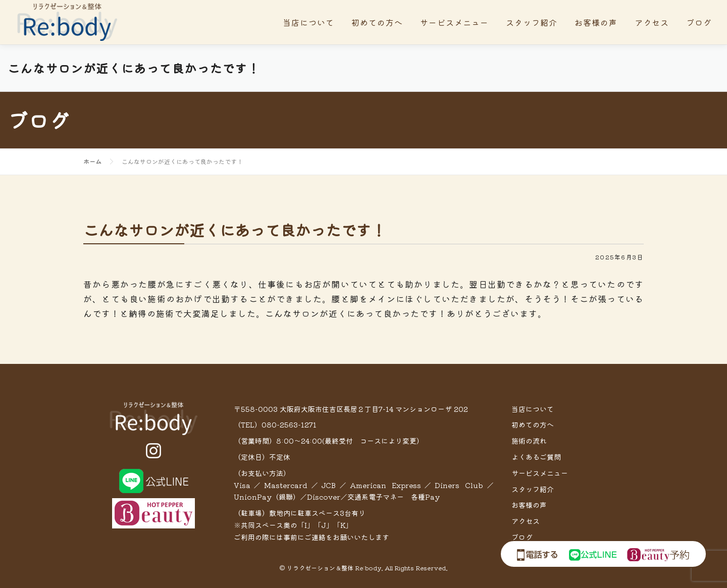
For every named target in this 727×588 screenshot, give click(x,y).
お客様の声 (596, 22)
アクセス (652, 22)
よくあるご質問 (536, 457)
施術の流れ (529, 441)
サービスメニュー (454, 22)
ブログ (699, 22)
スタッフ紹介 (532, 22)
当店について (308, 22)
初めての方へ (377, 22)
